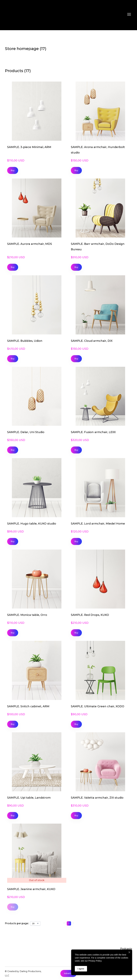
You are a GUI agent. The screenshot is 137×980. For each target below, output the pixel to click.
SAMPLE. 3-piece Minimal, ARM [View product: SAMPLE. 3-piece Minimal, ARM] (29, 147)
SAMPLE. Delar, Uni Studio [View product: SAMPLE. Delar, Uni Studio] (26, 432)
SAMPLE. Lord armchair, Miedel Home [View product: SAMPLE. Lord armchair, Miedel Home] (98, 524)
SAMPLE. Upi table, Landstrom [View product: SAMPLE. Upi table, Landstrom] (29, 798)
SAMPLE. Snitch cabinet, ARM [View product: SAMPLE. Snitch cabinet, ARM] (28, 706)
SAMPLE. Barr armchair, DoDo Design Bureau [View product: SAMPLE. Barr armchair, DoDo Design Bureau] (98, 247)
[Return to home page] (17, 14)
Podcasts (126, 949)
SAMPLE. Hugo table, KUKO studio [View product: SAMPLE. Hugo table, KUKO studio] (32, 524)
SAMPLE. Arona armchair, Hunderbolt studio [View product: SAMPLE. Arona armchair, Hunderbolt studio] (98, 150)
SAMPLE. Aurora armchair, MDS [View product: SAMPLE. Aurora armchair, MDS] (30, 244)
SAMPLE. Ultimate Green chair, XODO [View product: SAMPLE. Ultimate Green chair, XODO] (98, 706)
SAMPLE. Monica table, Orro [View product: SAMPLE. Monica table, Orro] (27, 615)
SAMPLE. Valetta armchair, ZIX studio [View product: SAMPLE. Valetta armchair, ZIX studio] (97, 798)
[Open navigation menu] (129, 14)
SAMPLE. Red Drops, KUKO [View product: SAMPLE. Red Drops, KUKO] (90, 615)
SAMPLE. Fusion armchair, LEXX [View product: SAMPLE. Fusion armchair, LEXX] (93, 432)
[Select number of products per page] (35, 923)
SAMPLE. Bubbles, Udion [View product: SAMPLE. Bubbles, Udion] (25, 341)
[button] (13, 170)
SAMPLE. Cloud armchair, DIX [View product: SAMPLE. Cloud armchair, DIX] (92, 341)
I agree (81, 969)
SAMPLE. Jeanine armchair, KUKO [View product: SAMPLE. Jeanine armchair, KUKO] (31, 889)
